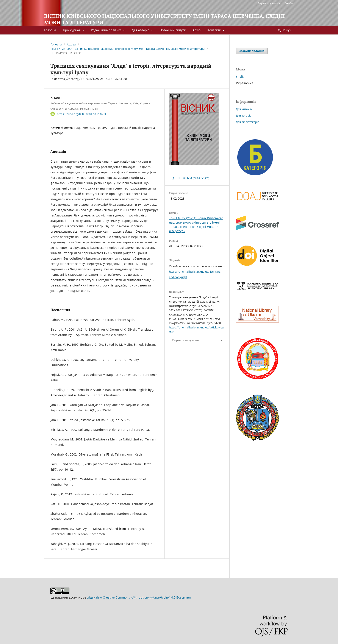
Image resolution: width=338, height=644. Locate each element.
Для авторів (141, 30)
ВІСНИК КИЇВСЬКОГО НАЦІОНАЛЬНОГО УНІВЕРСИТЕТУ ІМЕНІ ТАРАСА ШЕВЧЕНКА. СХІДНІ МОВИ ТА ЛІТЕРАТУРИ (164, 19)
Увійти (290, 3)
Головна (50, 30)
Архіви (71, 44)
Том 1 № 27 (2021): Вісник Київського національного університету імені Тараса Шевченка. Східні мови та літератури (128, 49)
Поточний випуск (173, 30)
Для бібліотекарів (247, 122)
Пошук (284, 30)
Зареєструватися (269, 3)
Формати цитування (186, 340)
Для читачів (244, 109)
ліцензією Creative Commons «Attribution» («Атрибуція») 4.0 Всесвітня (139, 597)
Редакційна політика (107, 30)
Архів (196, 30)
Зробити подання (252, 51)
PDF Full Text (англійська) (192, 178)
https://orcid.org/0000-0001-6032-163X (81, 114)
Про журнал (72, 30)
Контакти (215, 30)
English (241, 77)
